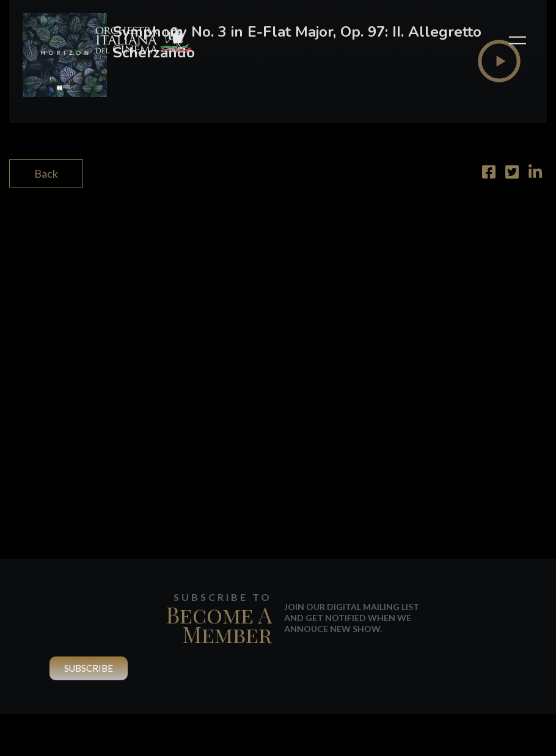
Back (46, 173)
